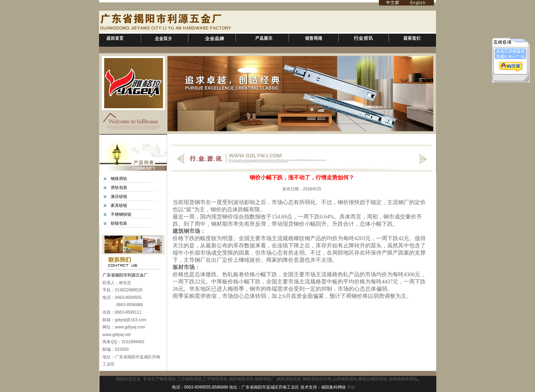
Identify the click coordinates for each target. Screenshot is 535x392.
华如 (351, 387)
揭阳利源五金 (128, 379)
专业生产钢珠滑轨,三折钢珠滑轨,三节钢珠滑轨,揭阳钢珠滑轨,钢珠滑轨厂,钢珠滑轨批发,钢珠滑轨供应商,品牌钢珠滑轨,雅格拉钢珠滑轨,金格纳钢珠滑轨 (280, 379)
